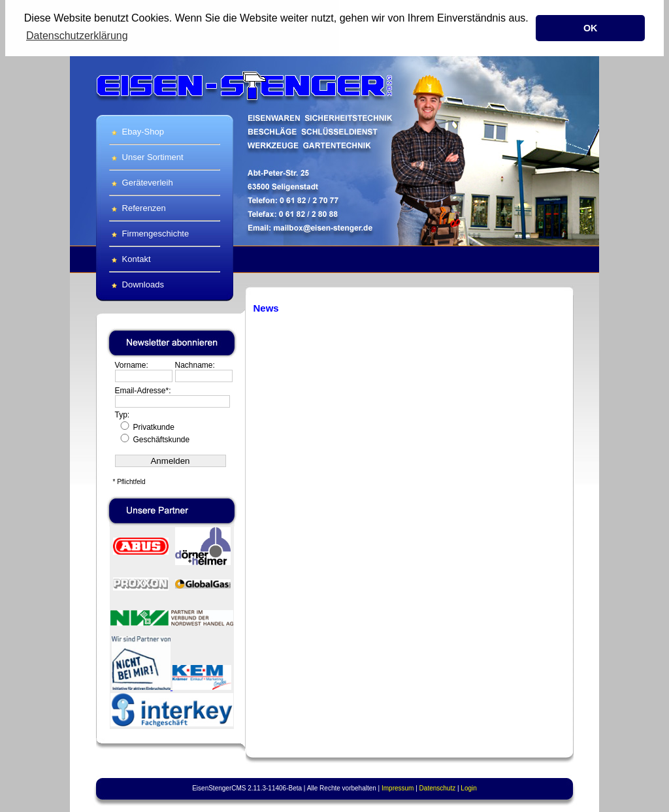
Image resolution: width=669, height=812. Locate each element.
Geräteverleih (141, 182)
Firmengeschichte (149, 233)
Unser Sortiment (146, 156)
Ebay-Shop (137, 131)
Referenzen (138, 207)
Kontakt (130, 258)
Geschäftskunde (154, 439)
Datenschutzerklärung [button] (77, 36)
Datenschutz (438, 788)
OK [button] (591, 28)
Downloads (137, 284)
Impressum (398, 788)
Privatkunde (146, 427)
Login (468, 788)
